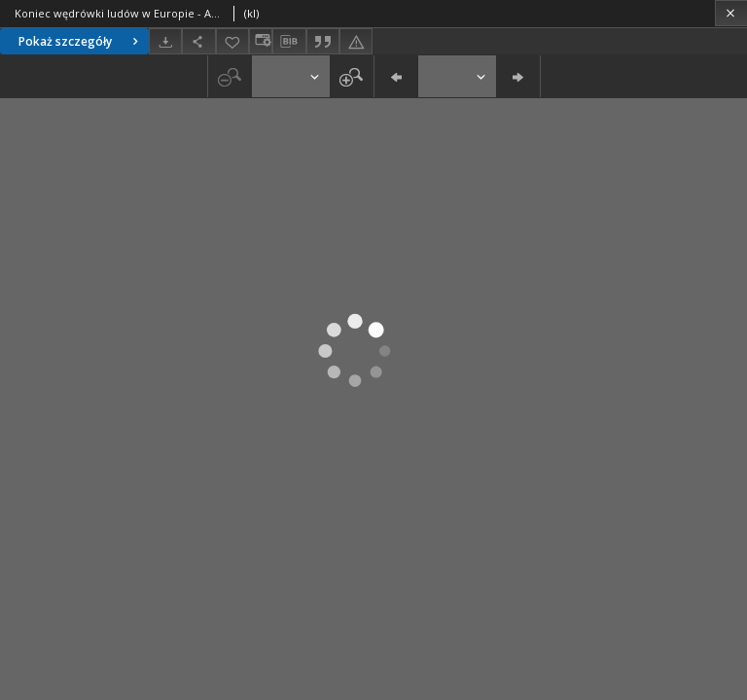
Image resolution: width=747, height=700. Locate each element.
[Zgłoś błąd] (356, 41)
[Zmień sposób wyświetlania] (261, 41)
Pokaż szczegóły (81, 41)
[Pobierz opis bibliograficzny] (289, 42)
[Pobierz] (165, 41)
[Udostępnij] (198, 41)
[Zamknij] (731, 13)
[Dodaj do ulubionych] (232, 41)
